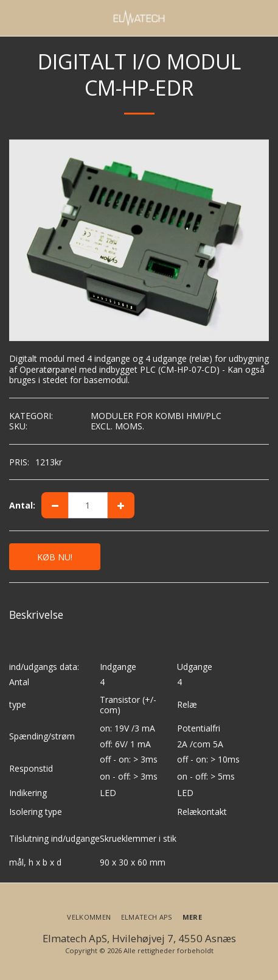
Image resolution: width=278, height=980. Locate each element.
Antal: (22, 506)
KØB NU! (55, 557)
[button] (13, 17)
